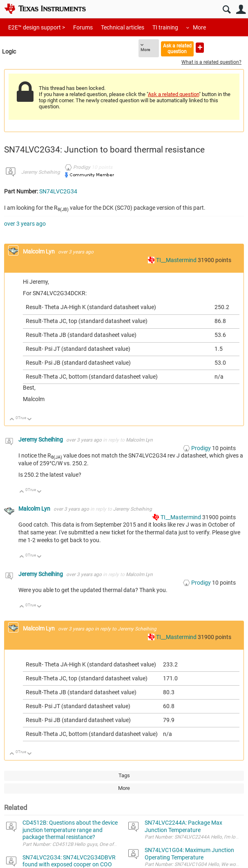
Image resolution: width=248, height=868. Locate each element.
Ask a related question (177, 48)
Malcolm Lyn (39, 251)
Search (227, 10)
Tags (124, 775)
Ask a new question (200, 48)
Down (30, 420)
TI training (165, 27)
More (199, 27)
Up (12, 420)
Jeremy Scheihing (41, 172)
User (241, 10)
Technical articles (123, 27)
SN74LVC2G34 (58, 191)
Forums (83, 27)
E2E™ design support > (37, 27)
